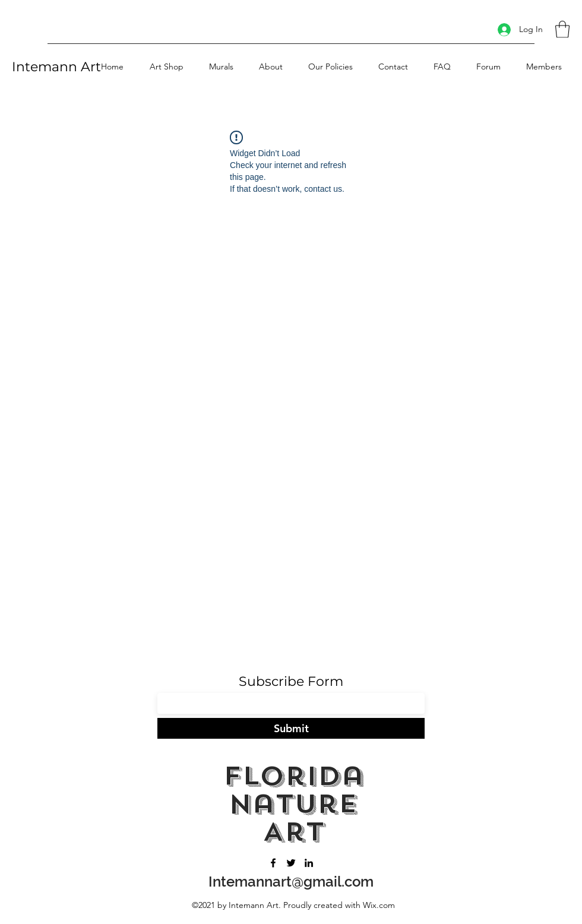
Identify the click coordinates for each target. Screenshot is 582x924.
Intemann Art (56, 67)
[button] (562, 29)
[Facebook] (273, 863)
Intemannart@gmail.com (291, 882)
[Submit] (291, 728)
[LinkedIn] (309, 863)
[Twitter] (291, 863)
